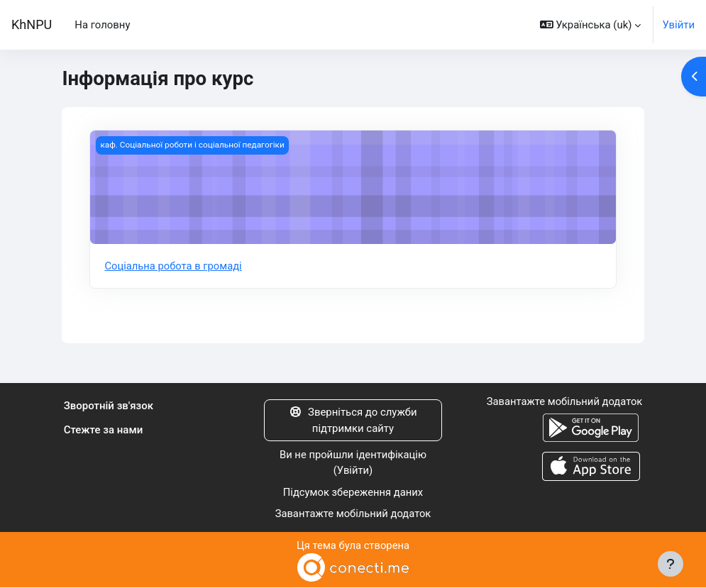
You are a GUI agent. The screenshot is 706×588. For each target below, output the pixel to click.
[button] (591, 25)
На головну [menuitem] (102, 25)
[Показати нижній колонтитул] (671, 564)
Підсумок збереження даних (353, 492)
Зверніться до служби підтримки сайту (353, 421)
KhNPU (32, 24)
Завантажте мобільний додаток (353, 514)
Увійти (678, 25)
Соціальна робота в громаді (173, 266)
